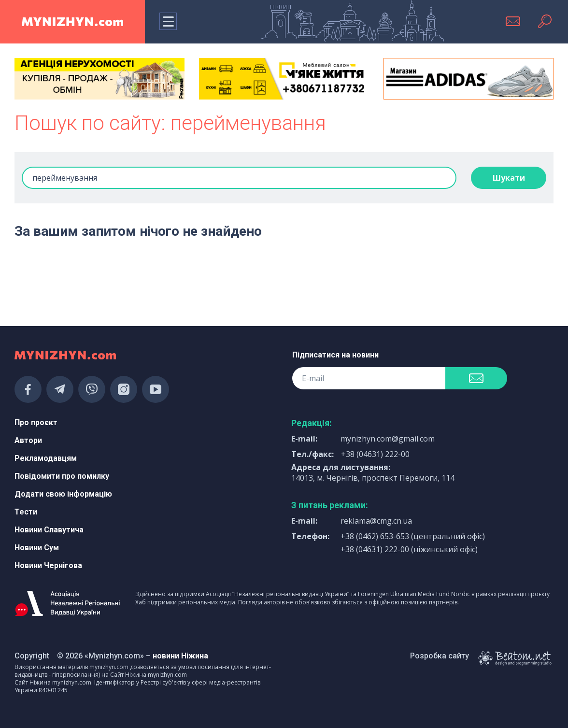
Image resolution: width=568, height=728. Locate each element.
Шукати (509, 178)
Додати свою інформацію (63, 494)
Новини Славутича (49, 530)
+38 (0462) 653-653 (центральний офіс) (413, 536)
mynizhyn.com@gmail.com (388, 439)
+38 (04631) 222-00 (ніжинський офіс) (409, 549)
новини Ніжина (180, 656)
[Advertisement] (99, 281)
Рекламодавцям (46, 458)
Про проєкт (36, 422)
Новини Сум (37, 548)
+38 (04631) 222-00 (375, 454)
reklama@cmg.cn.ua (376, 521)
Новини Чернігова (48, 565)
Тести (26, 512)
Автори (28, 440)
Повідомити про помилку (62, 476)
